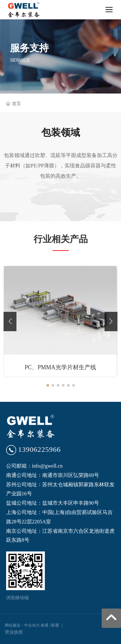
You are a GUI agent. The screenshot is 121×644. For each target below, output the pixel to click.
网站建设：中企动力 (22, 625)
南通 (45, 625)
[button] (48, 385)
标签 (55, 625)
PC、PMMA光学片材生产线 (60, 367)
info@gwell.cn (47, 466)
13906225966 (39, 449)
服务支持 (29, 48)
